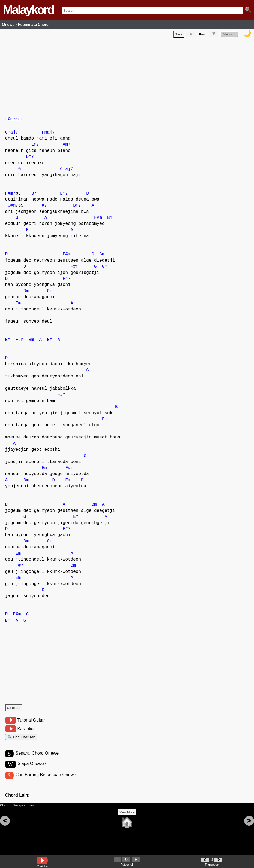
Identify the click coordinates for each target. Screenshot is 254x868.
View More (127, 821)
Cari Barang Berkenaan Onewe (46, 781)
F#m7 (10, 196)
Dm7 (30, 159)
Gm (102, 257)
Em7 (35, 147)
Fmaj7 (48, 135)
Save (179, 35)
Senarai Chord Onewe (37, 758)
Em (29, 233)
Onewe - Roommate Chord (25, 24)
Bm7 (77, 208)
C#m (12, 208)
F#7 (43, 208)
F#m (98, 220)
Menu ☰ (229, 35)
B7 (34, 196)
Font (202, 35)
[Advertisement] (130, 77)
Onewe (14, 120)
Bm (110, 220)
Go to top (14, 710)
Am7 (67, 147)
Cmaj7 (12, 135)
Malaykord (28, 10)
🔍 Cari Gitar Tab (21, 741)
